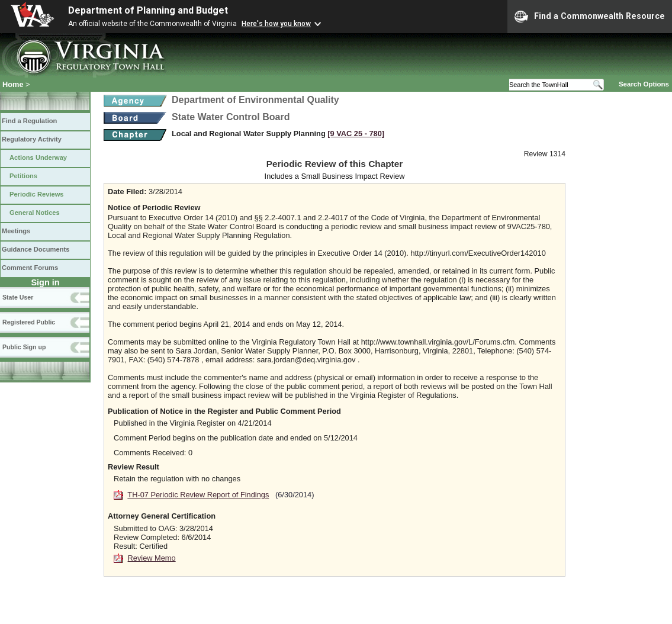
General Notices (35, 213)
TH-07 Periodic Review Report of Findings (198, 495)
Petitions (23, 176)
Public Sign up (24, 347)
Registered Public (29, 322)
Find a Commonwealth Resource (590, 17)
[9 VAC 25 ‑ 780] (356, 134)
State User (18, 297)
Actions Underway (38, 157)
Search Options (644, 84)
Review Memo (152, 558)
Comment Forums (30, 268)
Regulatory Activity (32, 139)
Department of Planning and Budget (148, 10)
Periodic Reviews (37, 194)
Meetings (16, 231)
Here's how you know (276, 24)
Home (13, 84)
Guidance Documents (36, 249)
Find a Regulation (29, 121)
